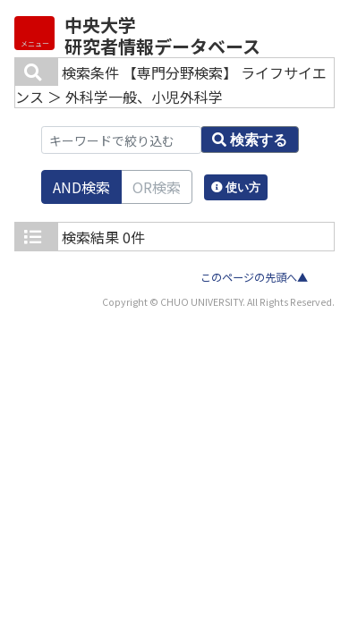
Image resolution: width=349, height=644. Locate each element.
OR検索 (157, 187)
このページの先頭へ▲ (254, 277)
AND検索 (81, 187)
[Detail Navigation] (34, 33)
